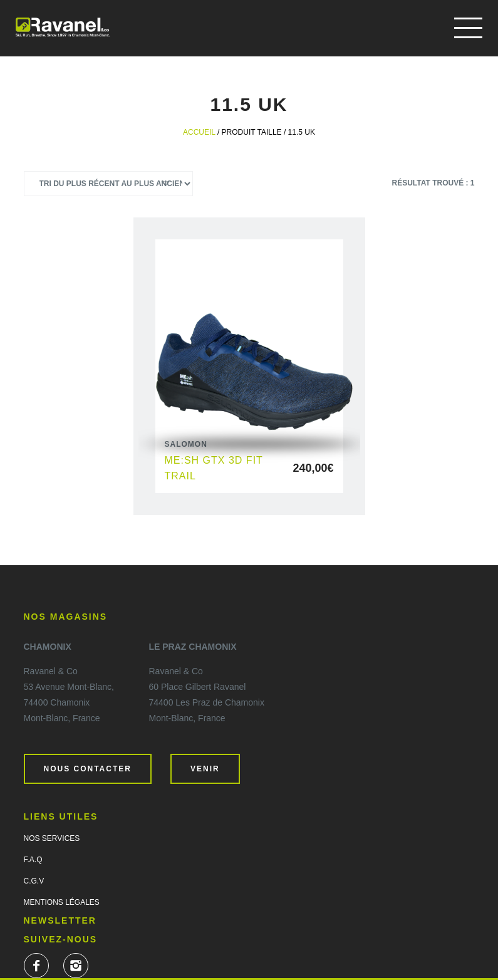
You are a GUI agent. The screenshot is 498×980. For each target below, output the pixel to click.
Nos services (52, 838)
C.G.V (34, 881)
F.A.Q (33, 860)
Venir (205, 769)
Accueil (199, 132)
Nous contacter (88, 769)
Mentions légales (62, 902)
